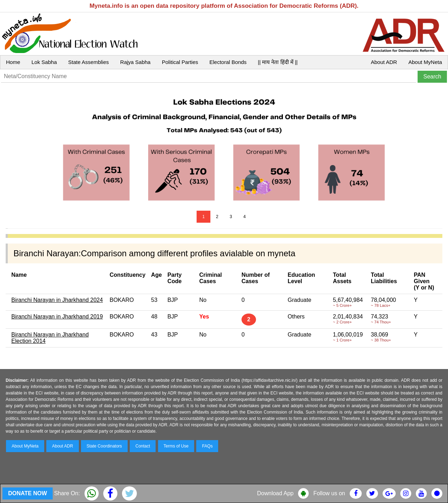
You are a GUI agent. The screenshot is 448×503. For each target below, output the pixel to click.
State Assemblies (89, 62)
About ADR (384, 62)
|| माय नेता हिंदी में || (278, 62)
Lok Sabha (44, 62)
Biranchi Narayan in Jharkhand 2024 (57, 300)
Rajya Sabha (135, 62)
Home (13, 62)
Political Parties (180, 62)
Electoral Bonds (228, 62)
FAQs (207, 446)
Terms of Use (176, 446)
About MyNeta (425, 62)
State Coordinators (104, 446)
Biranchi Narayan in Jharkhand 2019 (57, 317)
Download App (275, 493)
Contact (143, 446)
